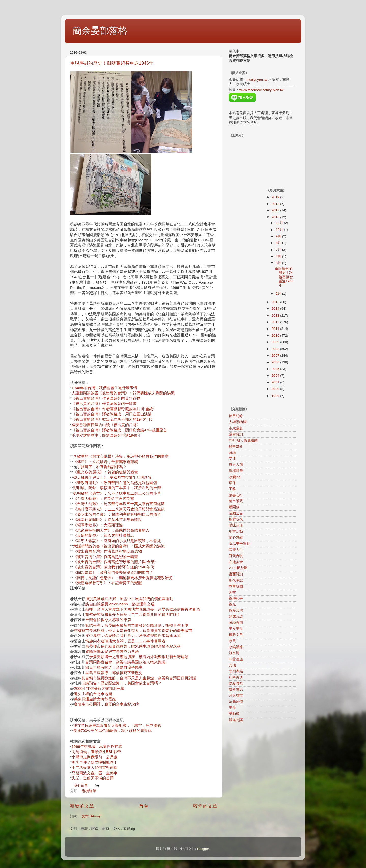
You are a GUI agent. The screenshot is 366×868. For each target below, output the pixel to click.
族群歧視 (236, 519)
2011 (276, 329)
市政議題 (236, 428)
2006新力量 (238, 568)
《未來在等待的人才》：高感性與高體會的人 (111, 530)
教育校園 (236, 586)
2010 (276, 335)
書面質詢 (236, 574)
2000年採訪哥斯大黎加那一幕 (99, 689)
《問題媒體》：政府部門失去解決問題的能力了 (113, 572)
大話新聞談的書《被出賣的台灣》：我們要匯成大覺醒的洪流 (123, 393)
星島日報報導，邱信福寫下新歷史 (114, 673)
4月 (279, 256)
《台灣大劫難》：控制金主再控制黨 (104, 499)
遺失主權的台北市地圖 (93, 694)
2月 (279, 294)
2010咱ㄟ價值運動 (243, 440)
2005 (276, 369)
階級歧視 (236, 684)
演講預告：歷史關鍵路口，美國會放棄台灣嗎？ (122, 683)
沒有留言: (82, 785)
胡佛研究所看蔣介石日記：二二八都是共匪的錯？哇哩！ (133, 615)
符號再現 (236, 556)
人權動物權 (238, 422)
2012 (276, 322)
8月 (279, 243)
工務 (232, 489)
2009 (276, 342)
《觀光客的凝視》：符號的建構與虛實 (106, 472)
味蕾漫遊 (236, 659)
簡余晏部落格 (100, 31)
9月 (279, 236)
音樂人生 (236, 550)
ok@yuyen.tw (257, 80)
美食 (232, 708)
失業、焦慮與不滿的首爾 (93, 778)
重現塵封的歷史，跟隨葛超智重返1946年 (106, 435)
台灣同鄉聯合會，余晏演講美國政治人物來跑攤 (125, 662)
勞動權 (234, 714)
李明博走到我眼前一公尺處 (95, 757)
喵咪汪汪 (236, 525)
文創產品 (236, 671)
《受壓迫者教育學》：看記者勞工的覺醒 (108, 583)
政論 (232, 453)
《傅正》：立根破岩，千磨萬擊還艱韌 (106, 462)
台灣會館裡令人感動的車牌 (108, 620)
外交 (232, 592)
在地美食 (236, 562)
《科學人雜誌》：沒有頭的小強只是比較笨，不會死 (117, 541)
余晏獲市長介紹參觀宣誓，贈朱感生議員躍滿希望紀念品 (133, 646)
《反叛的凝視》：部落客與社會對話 (104, 535)
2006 (276, 362)
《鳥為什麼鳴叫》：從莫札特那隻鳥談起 (108, 520)
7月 (279, 250)
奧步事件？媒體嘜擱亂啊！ (95, 762)
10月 (280, 230)
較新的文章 (82, 806)
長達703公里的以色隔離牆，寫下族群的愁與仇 (113, 731)
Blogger (203, 849)
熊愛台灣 (236, 610)
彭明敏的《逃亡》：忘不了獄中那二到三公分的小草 (117, 493)
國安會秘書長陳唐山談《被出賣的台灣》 (106, 425)
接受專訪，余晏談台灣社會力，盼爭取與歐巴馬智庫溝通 (133, 636)
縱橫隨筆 (89, 791)
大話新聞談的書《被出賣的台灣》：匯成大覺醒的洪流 (119, 546)
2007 (276, 356)
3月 (279, 263)
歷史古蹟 (236, 465)
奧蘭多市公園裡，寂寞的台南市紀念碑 (106, 704)
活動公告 (236, 513)
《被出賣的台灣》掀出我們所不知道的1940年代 (112, 419)
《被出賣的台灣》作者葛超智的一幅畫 (104, 404)
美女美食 (236, 629)
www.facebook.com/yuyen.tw (261, 90)
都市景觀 (236, 501)
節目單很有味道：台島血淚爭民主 (114, 667)
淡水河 (234, 653)
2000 (276, 389)
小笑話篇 (236, 647)
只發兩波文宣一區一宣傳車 (95, 773)
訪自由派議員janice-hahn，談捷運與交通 (120, 604)
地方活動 (236, 531)
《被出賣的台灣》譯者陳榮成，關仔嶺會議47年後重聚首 (120, 430)
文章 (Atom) (91, 816)
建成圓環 (236, 617)
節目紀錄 (236, 416)
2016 (276, 217)
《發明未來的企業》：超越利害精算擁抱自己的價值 (117, 514)
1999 (276, 396)
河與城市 (236, 695)
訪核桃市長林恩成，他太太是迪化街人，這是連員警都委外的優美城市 (133, 631)
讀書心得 (236, 495)
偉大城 (79, 478)
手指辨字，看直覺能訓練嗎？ (102, 467)
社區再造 (236, 677)
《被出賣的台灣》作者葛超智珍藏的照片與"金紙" (113, 409)
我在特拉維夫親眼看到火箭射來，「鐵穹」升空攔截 (117, 726)
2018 (276, 204)
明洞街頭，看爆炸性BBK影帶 (96, 752)
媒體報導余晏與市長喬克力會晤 (112, 652)
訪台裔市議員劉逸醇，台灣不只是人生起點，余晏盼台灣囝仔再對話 (139, 678)
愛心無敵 (236, 538)
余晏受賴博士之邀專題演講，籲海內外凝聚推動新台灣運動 (139, 657)
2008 (276, 349)
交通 (232, 459)
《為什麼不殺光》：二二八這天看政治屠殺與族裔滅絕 (119, 509)
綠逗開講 (236, 720)
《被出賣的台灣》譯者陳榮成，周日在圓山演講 (112, 414)
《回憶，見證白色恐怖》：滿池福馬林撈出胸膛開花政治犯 (123, 578)
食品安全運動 (239, 544)
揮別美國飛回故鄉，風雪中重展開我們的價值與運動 (129, 599)
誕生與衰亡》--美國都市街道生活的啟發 (118, 478)
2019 (276, 197)
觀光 (232, 604)
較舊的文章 (205, 806)
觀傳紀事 (236, 598)
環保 (232, 483)
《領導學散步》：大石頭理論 (98, 525)
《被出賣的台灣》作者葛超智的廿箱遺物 (106, 398)
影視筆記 (236, 580)
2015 (276, 302)
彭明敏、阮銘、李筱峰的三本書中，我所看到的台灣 (117, 488)
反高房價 (236, 702)
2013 (276, 315)
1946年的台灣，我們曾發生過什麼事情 (104, 388)
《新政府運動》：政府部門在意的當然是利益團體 (115, 483)
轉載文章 (236, 635)
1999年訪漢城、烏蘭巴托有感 (97, 747)
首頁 (144, 806)
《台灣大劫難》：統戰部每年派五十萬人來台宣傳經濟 (119, 504)
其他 (232, 665)
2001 (276, 382)
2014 (276, 309)
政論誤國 (236, 623)
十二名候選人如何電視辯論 (95, 768)
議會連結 (236, 690)
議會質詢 (236, 434)
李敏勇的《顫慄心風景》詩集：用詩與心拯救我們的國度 (121, 456)
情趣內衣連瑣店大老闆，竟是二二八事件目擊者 (125, 641)
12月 (280, 223)
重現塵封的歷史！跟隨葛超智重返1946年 (112, 63)
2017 (276, 210)
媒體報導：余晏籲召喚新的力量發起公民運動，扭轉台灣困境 (137, 625)
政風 (232, 641)
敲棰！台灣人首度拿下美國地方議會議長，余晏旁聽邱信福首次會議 (143, 609)
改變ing (235, 477)
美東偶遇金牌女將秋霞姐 (95, 699)
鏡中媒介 (236, 446)
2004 (276, 376)
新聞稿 (234, 507)
